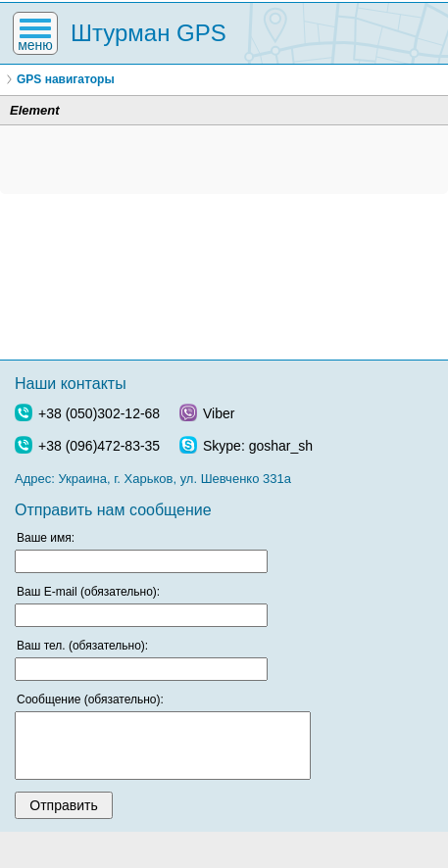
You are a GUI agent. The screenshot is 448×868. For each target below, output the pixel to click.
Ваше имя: (46, 538)
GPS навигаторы (66, 79)
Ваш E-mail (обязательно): (88, 592)
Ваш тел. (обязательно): (82, 646)
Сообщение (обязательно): (90, 699)
